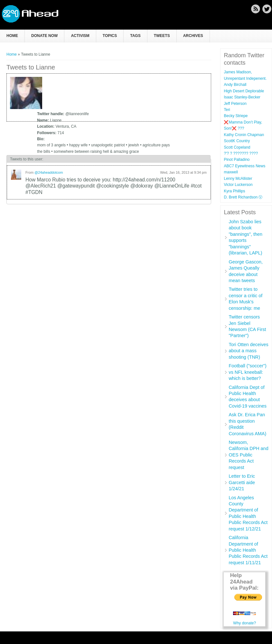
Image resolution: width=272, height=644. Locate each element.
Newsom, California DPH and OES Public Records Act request (248, 455)
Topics (110, 36)
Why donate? (244, 623)
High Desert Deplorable (244, 91)
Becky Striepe (236, 116)
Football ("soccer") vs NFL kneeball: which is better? (247, 372)
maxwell (231, 172)
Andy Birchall (235, 85)
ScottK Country (237, 141)
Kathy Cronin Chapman (244, 135)
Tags (135, 36)
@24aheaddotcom (49, 172)
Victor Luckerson (238, 185)
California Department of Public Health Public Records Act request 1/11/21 (248, 550)
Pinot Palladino (237, 160)
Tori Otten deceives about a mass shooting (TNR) (248, 351)
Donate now (44, 36)
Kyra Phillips (234, 191)
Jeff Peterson (235, 104)
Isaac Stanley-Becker (242, 97)
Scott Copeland (237, 147)
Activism (80, 36)
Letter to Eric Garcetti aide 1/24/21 (242, 482)
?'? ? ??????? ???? (241, 153)
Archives (193, 36)
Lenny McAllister (238, 179)
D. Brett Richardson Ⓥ (243, 197)
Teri (227, 110)
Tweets (162, 36)
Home (12, 36)
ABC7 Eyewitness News (244, 166)
